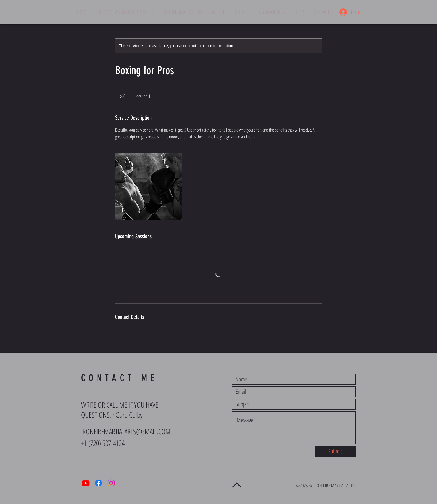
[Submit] (335, 451)
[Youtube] (86, 483)
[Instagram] (111, 483)
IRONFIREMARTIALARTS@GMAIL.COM (126, 431)
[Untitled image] (148, 186)
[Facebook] (98, 483)
